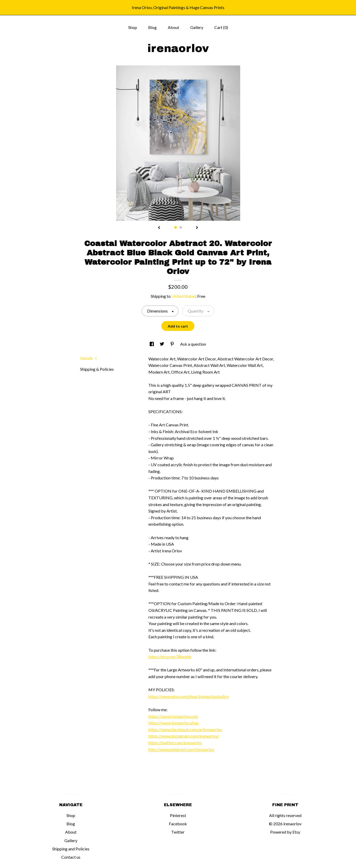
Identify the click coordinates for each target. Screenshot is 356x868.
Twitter (178, 832)
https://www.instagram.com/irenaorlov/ (184, 736)
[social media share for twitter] (162, 344)
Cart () (221, 27)
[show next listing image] (197, 228)
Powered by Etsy (285, 832)
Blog (152, 27)
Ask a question (193, 344)
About (173, 27)
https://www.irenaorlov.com (173, 716)
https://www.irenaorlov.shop (174, 723)
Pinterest (178, 815)
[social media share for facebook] (152, 344)
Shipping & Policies (97, 369)
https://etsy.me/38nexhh (170, 656)
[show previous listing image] (159, 228)
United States (183, 296)
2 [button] (181, 227)
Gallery (197, 27)
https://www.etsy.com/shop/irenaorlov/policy (189, 696)
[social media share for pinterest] (173, 344)
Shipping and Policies (71, 849)
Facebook (178, 824)
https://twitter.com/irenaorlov (175, 743)
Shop (133, 27)
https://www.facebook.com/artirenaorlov (185, 729)
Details (89, 358)
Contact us (71, 857)
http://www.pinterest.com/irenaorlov (181, 749)
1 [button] (176, 227)
